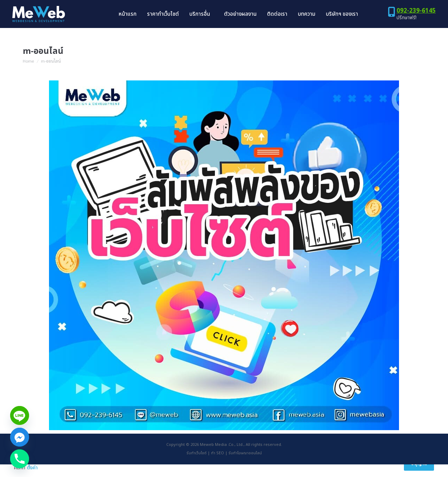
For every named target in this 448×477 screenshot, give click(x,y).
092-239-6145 (416, 23)
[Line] (20, 415)
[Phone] (20, 459)
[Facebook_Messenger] (20, 437)
